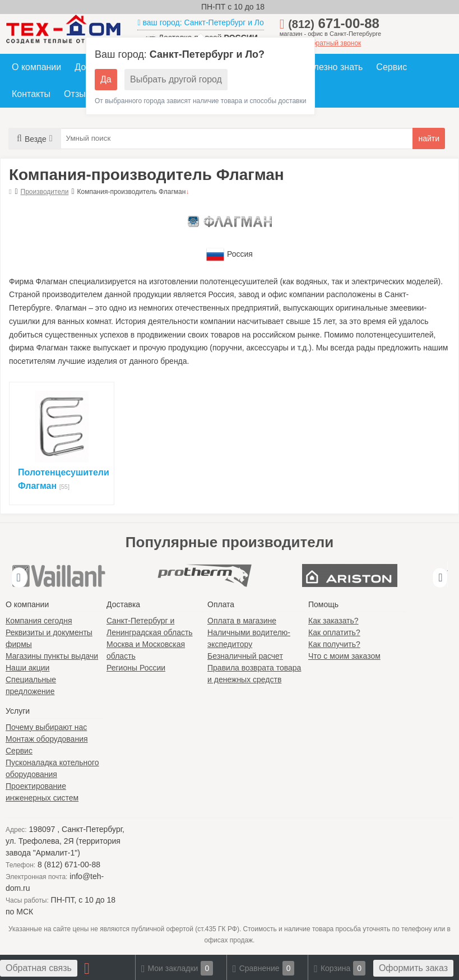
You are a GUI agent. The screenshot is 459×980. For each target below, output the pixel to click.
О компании (36, 67)
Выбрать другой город (176, 79)
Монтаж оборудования (47, 739)
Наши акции (27, 668)
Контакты (31, 94)
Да (106, 79)
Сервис (391, 67)
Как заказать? (333, 621)
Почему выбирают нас (46, 727)
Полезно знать (333, 67)
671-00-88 (334, 23)
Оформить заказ (413, 968)
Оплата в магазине (242, 621)
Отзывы (80, 94)
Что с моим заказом (344, 656)
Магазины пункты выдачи (52, 656)
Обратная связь (39, 968)
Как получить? (334, 644)
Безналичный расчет (245, 656)
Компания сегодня (39, 621)
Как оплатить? (334, 632)
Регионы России (136, 668)
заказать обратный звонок (321, 43)
